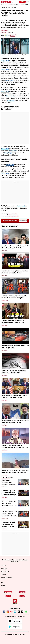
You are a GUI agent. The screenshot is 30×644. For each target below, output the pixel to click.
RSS (2, 583)
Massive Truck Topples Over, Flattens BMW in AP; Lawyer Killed (15, 347)
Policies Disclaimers (7, 577)
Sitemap (3, 574)
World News (4, 251)
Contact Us (4, 569)
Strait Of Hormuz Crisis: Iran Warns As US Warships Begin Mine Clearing (15, 421)
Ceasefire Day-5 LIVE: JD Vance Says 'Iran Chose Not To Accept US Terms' (15, 272)
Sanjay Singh (5, 61)
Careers (3, 586)
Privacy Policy (5, 572)
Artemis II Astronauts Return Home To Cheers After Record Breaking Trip (14, 297)
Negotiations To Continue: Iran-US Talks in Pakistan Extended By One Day (15, 397)
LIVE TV (22, 2)
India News (3, 32)
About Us (4, 566)
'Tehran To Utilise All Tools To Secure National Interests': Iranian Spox (9, 504)
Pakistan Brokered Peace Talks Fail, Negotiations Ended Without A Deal (13, 322)
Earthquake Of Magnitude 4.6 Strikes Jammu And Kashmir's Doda (14, 372)
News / (3, 5)
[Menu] (28, 2)
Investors (4, 580)
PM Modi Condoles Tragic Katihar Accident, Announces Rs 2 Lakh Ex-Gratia (15, 446)
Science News (5, 301)
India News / (8, 5)
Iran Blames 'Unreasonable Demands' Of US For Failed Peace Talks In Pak (15, 247)
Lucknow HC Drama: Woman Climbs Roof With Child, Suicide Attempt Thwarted (15, 471)
